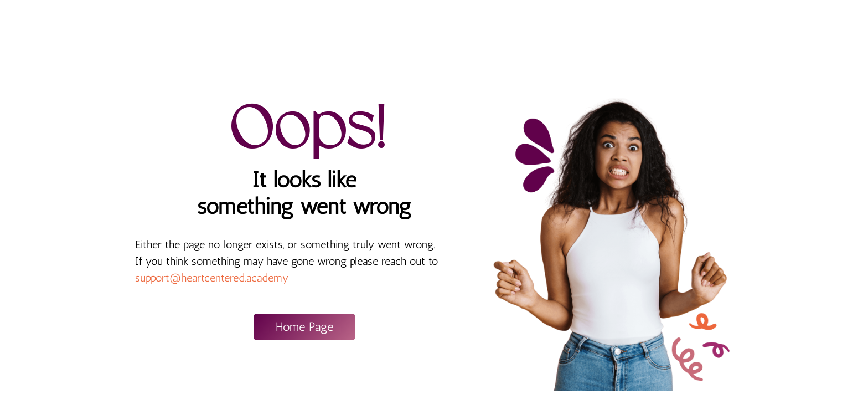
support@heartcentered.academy (212, 278)
